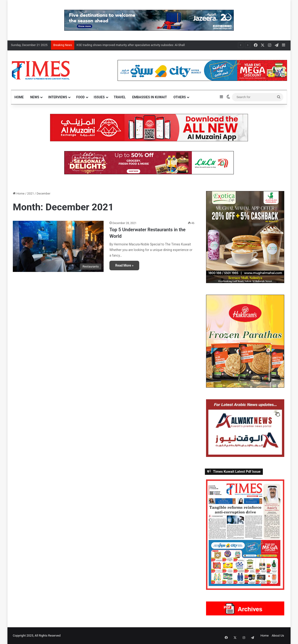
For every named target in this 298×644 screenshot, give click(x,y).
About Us (278, 636)
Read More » (124, 265)
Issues (99, 97)
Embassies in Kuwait (150, 97)
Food (80, 97)
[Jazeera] (149, 20)
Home (19, 97)
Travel (120, 97)
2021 (31, 193)
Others (180, 97)
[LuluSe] (149, 162)
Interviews (58, 97)
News (35, 97)
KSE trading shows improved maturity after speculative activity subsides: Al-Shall (131, 45)
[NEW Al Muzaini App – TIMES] (149, 127)
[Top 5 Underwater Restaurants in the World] (58, 246)
